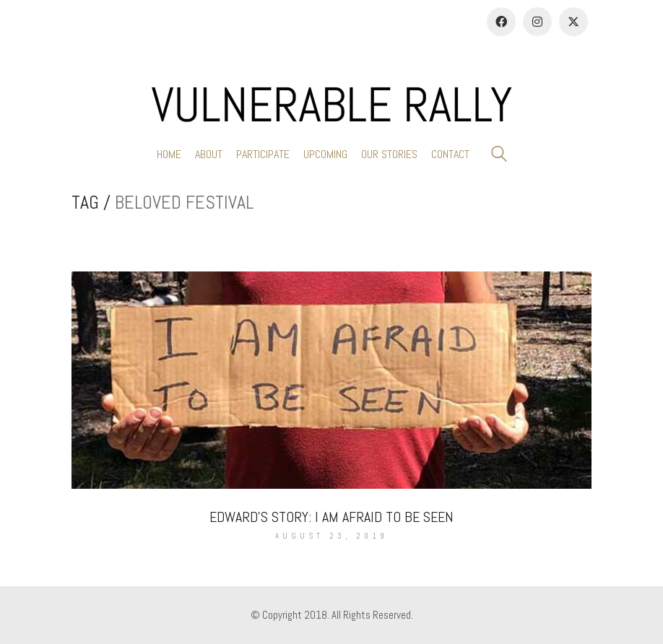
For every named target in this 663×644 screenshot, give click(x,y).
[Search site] (499, 156)
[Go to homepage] (331, 105)
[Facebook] (501, 22)
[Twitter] (573, 22)
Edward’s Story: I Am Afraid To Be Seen (331, 517)
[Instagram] (537, 22)
